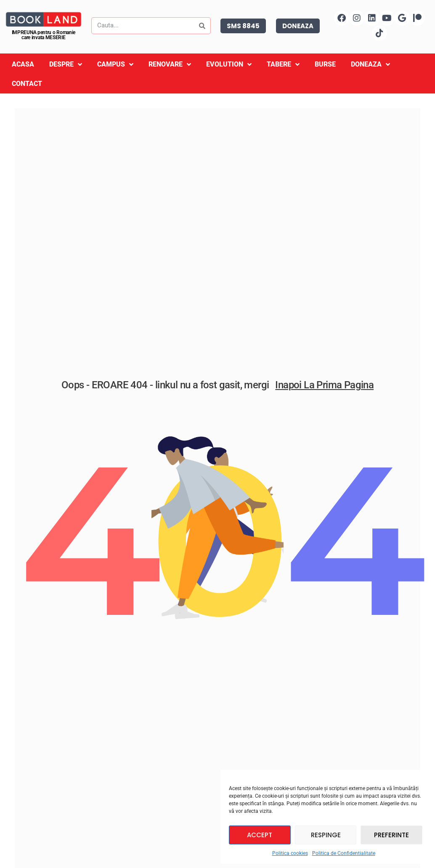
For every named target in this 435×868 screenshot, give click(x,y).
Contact (27, 84)
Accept (260, 835)
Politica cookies (290, 853)
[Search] (202, 26)
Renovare (170, 65)
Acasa (23, 64)
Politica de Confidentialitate (344, 853)
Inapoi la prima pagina (324, 391)
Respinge (326, 835)
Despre (66, 65)
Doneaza (370, 65)
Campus (115, 65)
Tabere (283, 65)
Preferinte (391, 835)
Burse (325, 64)
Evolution (229, 65)
